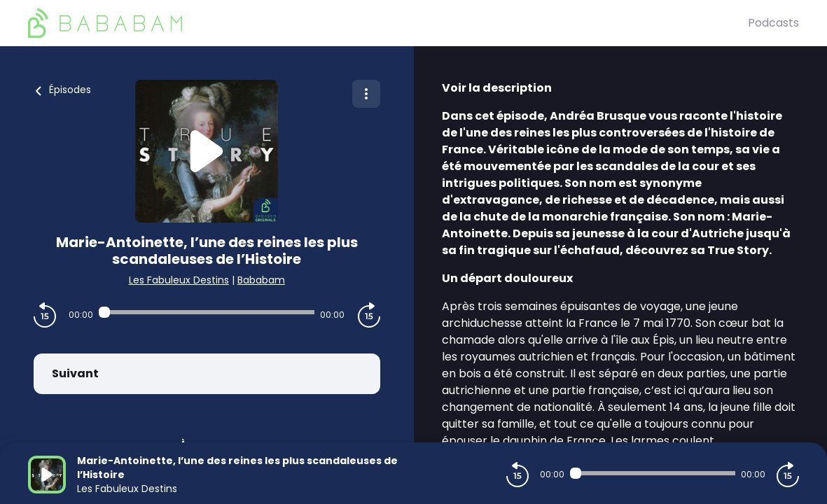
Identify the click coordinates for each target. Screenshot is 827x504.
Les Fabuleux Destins (179, 280)
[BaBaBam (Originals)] (388, 23)
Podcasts (773, 23)
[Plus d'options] (366, 94)
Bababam (261, 280)
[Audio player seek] (207, 312)
